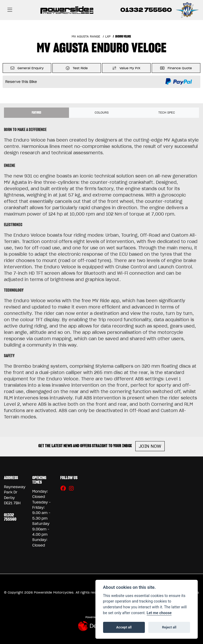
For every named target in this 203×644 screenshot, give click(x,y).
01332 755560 (146, 10)
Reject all (169, 627)
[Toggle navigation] (10, 10)
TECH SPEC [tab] (167, 113)
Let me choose (159, 613)
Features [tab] (36, 113)
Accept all (124, 627)
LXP (108, 36)
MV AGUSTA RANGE (86, 36)
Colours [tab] (102, 113)
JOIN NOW (150, 446)
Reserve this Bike (21, 82)
